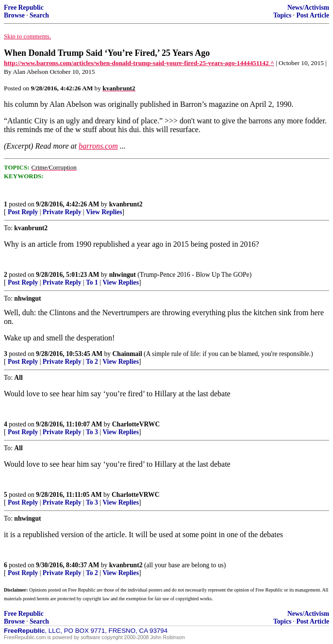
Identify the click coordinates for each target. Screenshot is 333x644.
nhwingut (123, 275)
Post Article (313, 15)
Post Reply (23, 212)
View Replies (104, 212)
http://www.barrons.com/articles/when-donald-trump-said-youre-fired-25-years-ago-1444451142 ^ (139, 63)
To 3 (92, 432)
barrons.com (98, 146)
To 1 (92, 282)
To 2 (92, 362)
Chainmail (127, 354)
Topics (282, 15)
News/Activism (308, 8)
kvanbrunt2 (126, 204)
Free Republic (24, 8)
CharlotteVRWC (136, 424)
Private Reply (62, 212)
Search (39, 15)
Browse (14, 15)
